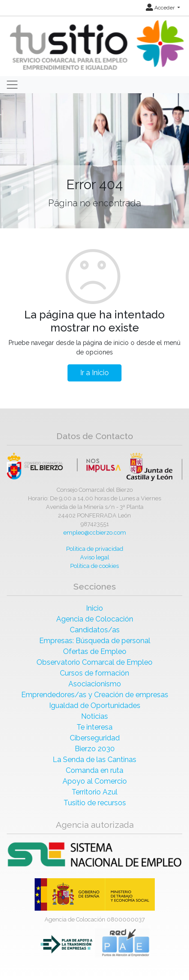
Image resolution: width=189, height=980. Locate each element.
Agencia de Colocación (95, 619)
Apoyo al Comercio (95, 781)
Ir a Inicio (94, 373)
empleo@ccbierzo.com (95, 533)
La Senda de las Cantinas (94, 760)
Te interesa (94, 727)
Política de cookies (94, 566)
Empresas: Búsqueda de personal (95, 641)
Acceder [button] (161, 8)
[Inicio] (96, 46)
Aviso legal (95, 557)
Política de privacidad (95, 549)
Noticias (94, 716)
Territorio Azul (94, 792)
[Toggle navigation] (12, 85)
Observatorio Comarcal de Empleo (94, 662)
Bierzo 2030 (95, 749)
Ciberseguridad (95, 738)
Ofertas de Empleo (95, 651)
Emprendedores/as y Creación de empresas (95, 695)
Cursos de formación (94, 673)
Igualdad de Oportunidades (95, 706)
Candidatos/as (95, 630)
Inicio (94, 608)
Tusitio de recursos (95, 803)
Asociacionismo (95, 684)
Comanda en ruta (94, 770)
